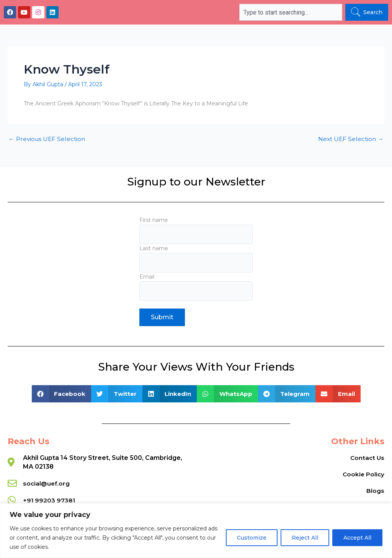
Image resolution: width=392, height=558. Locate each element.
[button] (62, 394)
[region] (196, 531)
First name (196, 229)
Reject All (305, 538)
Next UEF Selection (350, 139)
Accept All (357, 538)
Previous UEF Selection (48, 139)
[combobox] (291, 12)
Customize (252, 538)
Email (196, 287)
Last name (196, 258)
